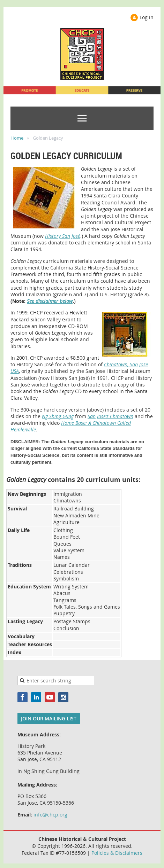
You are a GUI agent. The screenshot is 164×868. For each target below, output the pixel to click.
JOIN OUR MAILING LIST (49, 718)
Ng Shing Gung (58, 416)
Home (17, 138)
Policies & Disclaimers (117, 853)
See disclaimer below (50, 301)
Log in (147, 17)
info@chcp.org (50, 815)
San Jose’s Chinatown (110, 416)
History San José (63, 236)
